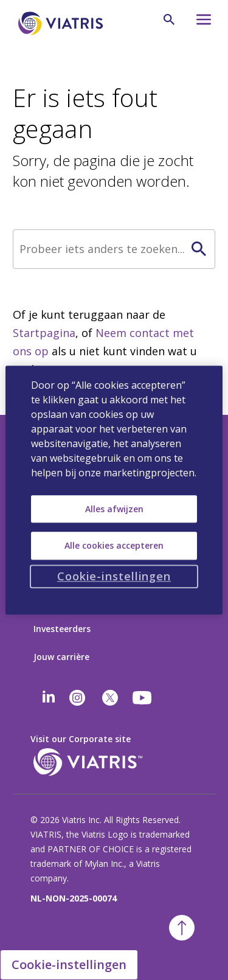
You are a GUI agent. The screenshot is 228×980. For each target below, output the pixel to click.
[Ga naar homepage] (63, 23)
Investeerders (62, 629)
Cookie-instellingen (69, 964)
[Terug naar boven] (182, 928)
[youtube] (143, 698)
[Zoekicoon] (169, 19)
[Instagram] (77, 698)
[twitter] (110, 698)
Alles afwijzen (114, 509)
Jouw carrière (61, 657)
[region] (114, 490)
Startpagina (44, 333)
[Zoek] (114, 249)
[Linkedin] (49, 698)
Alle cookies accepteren (114, 545)
